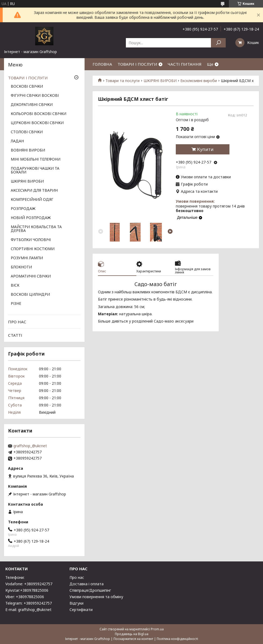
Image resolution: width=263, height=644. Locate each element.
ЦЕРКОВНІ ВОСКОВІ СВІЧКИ (37, 123)
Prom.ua (157, 629)
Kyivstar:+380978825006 (27, 590)
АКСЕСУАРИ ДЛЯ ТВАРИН (34, 191)
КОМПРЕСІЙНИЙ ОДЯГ (32, 200)
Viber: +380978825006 (25, 597)
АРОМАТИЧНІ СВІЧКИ (31, 276)
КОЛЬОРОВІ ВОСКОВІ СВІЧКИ (39, 114)
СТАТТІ (15, 335)
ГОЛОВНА (102, 64)
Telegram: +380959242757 (29, 603)
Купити (205, 149)
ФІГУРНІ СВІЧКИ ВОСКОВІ (35, 96)
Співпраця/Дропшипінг (90, 590)
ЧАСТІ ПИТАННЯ (185, 64)
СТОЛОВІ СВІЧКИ (27, 132)
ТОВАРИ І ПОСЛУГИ (137, 64)
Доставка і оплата (87, 584)
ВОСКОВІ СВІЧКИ (27, 87)
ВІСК (15, 286)
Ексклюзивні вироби (199, 81)
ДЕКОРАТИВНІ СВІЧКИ (32, 105)
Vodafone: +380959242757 (29, 584)
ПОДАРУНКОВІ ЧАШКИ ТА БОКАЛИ (35, 171)
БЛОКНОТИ (21, 267)
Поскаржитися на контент (133, 639)
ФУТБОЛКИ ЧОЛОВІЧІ (31, 240)
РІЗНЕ (16, 304)
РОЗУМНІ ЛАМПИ (27, 258)
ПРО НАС (17, 322)
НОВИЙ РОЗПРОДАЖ (31, 218)
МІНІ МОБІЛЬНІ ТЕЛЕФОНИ (36, 160)
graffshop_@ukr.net (30, 446)
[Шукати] (218, 43)
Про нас (77, 577)
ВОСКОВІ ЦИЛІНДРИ (30, 295)
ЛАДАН (17, 141)
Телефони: (15, 577)
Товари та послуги (123, 81)
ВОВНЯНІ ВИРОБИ (28, 150)
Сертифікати (81, 610)
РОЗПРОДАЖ (23, 209)
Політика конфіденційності (177, 639)
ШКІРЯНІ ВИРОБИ (160, 81)
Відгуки (76, 603)
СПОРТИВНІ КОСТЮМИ (33, 249)
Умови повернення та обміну (96, 597)
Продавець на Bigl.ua (132, 634)
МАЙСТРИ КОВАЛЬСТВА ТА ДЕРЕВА (36, 229)
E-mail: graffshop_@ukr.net (28, 610)
